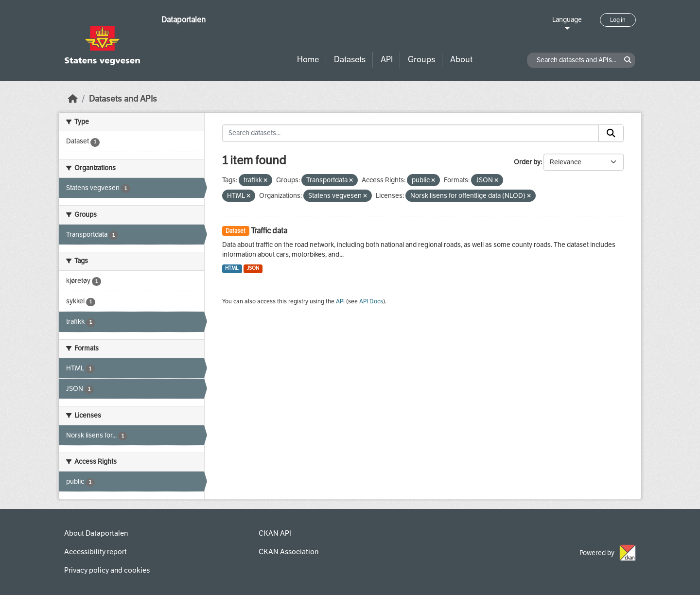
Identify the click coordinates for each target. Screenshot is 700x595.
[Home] (73, 99)
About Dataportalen (96, 533)
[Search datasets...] (411, 133)
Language (567, 20)
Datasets (350, 60)
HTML (232, 268)
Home (308, 60)
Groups (421, 60)
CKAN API (275, 533)
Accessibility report (96, 552)
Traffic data (269, 231)
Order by (527, 162)
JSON (253, 268)
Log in (618, 20)
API (387, 60)
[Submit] (611, 133)
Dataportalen (184, 20)
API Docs (371, 301)
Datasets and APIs (123, 99)
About (461, 60)
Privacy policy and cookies (107, 570)
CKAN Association (289, 552)
